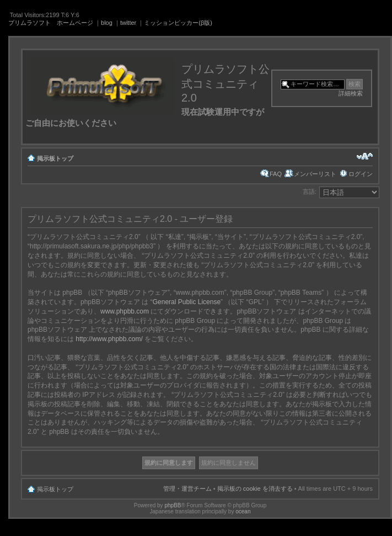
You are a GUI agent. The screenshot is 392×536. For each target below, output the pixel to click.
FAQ (276, 174)
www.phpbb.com (125, 311)
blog (107, 23)
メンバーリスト (315, 174)
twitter (128, 23)
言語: (310, 192)
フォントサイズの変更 (365, 156)
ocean (243, 511)
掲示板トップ (55, 158)
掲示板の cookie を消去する (255, 489)
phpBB (173, 505)
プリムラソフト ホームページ (51, 23)
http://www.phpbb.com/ (109, 339)
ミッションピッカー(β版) (178, 23)
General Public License (187, 302)
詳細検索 (351, 93)
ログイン (361, 174)
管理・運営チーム (187, 489)
